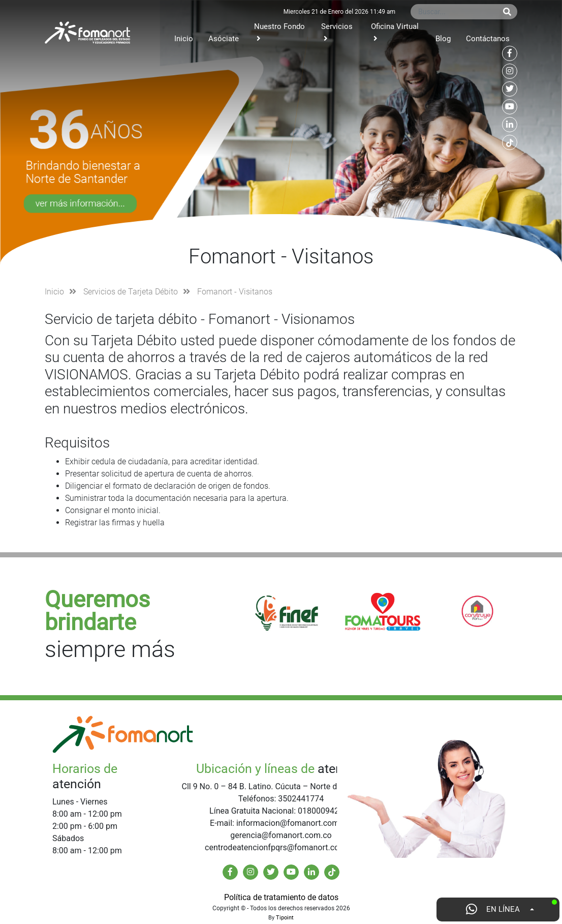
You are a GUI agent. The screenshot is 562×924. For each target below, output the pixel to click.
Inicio (184, 39)
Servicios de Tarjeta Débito (131, 292)
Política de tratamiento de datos (281, 897)
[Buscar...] (454, 12)
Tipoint (285, 918)
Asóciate (224, 39)
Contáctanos (488, 39)
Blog (443, 39)
